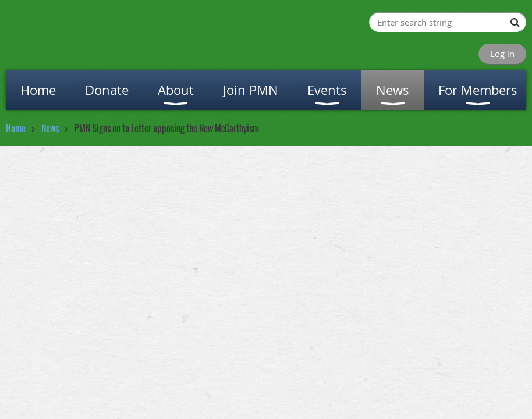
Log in (502, 54)
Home (16, 128)
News (50, 128)
